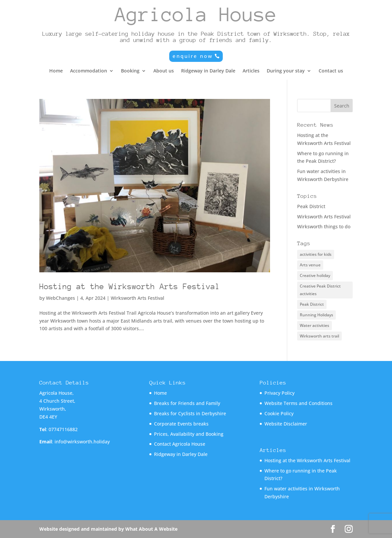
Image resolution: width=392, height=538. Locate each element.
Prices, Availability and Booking (189, 434)
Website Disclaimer (286, 424)
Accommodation (89, 71)
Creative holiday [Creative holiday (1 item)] (315, 275)
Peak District (311, 206)
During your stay (286, 71)
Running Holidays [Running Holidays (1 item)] (316, 315)
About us (164, 71)
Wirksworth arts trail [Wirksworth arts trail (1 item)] (319, 336)
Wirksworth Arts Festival (137, 298)
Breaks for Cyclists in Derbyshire (190, 413)
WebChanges (60, 298)
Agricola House (196, 14)
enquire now (193, 56)
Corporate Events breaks (181, 424)
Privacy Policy (279, 393)
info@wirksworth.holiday (82, 442)
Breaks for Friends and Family (187, 403)
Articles (251, 71)
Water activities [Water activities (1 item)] (314, 325)
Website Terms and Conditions (298, 403)
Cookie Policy (279, 413)
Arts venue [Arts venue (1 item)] (310, 265)
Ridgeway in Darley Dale (208, 71)
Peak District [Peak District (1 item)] (312, 304)
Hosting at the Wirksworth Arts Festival (130, 286)
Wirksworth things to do (324, 226)
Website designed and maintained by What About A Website (108, 529)
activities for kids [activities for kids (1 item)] (316, 254)
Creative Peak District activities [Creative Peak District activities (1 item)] (320, 290)
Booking (130, 71)
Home (56, 71)
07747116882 (63, 429)
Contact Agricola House (180, 444)
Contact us (331, 71)
